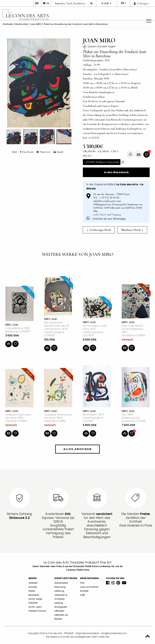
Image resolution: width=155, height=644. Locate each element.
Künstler (33, 587)
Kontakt (84, 591)
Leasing (59, 603)
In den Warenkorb (116, 172)
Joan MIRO (36, 24)
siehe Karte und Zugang (107, 214)
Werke (32, 591)
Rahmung (60, 587)
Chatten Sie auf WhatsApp (106, 219)
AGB (82, 595)
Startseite (8, 24)
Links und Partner (89, 587)
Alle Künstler (21, 24)
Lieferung (59, 591)
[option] (39, 83)
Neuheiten (34, 595)
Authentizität (61, 583)
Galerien (33, 583)
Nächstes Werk (132, 230)
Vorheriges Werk (99, 230)
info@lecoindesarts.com (114, 633)
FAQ (82, 583)
